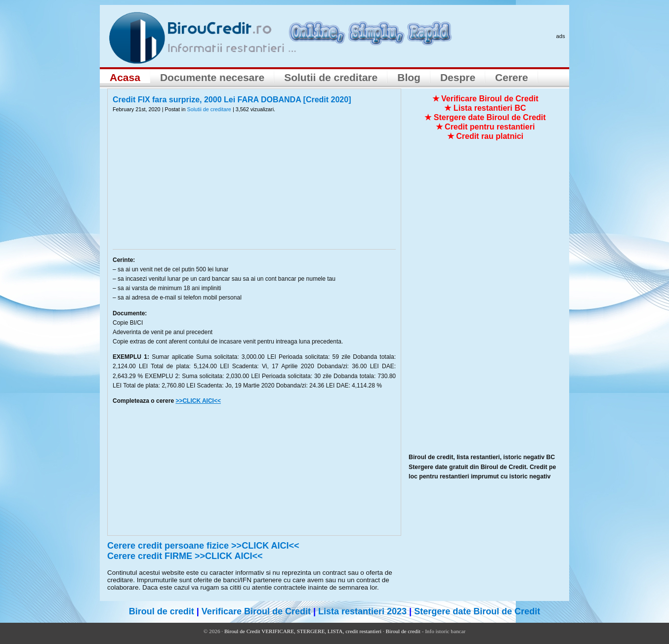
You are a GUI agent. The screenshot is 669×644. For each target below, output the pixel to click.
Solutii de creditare (331, 77)
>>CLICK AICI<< (198, 401)
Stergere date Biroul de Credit (477, 611)
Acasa (125, 77)
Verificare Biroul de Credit (256, 611)
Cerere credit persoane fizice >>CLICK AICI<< (203, 546)
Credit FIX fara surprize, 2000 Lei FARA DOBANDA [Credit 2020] (232, 100)
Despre (458, 77)
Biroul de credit (162, 611)
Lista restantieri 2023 (362, 611)
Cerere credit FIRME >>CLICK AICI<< (185, 556)
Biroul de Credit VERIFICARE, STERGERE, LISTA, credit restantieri (303, 631)
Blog (409, 77)
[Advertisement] (254, 187)
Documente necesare (212, 77)
